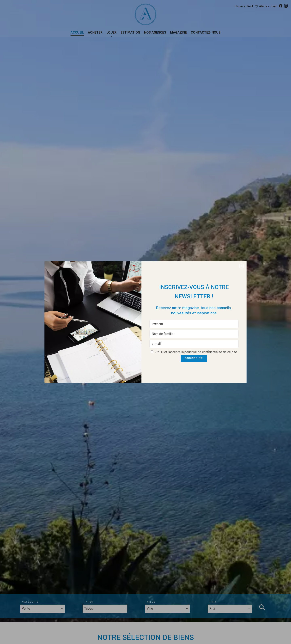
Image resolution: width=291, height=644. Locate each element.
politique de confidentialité (203, 352)
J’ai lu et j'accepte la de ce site (196, 352)
